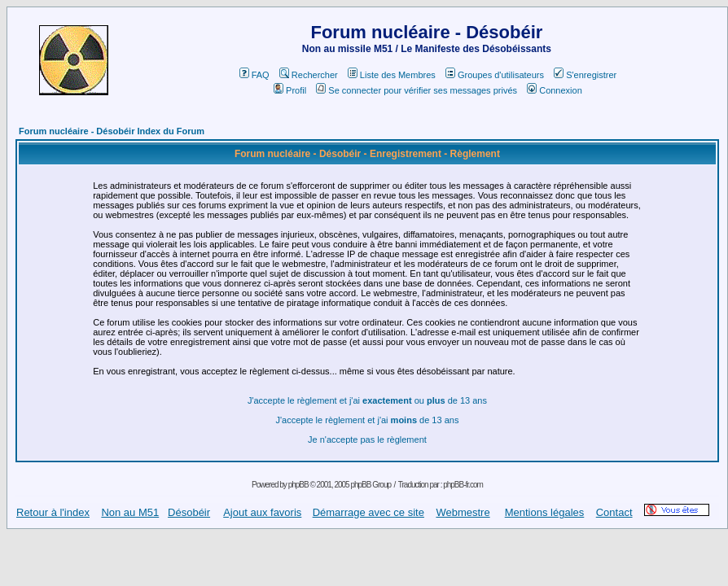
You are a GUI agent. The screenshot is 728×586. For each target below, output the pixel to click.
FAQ (254, 75)
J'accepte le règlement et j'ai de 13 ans (367, 420)
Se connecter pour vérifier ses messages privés (417, 90)
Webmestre (463, 512)
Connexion (555, 90)
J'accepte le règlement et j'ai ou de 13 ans (367, 400)
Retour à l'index (53, 512)
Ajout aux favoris (262, 512)
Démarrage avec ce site (368, 512)
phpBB (298, 485)
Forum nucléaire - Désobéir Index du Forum (112, 131)
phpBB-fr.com (463, 485)
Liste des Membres (392, 75)
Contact (614, 512)
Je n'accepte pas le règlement (367, 439)
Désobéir (189, 512)
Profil (290, 90)
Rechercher (309, 75)
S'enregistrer (585, 75)
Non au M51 (130, 512)
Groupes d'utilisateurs (495, 75)
